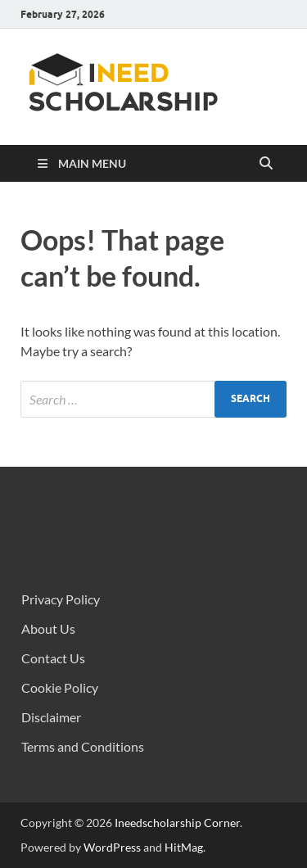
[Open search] (266, 164)
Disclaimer (51, 717)
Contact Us (53, 658)
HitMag (184, 847)
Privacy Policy (61, 599)
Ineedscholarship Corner (177, 823)
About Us (48, 628)
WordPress (112, 847)
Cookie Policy (60, 687)
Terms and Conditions (83, 746)
